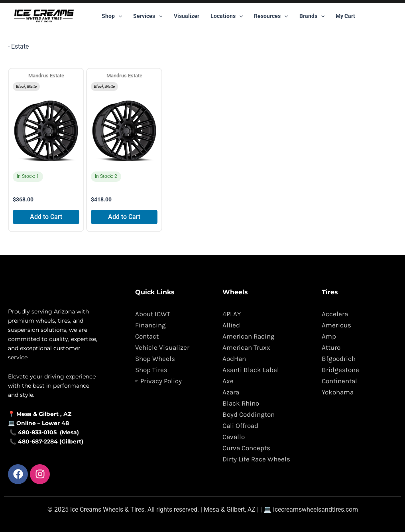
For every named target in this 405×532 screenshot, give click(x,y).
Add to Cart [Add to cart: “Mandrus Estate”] (46, 217)
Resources (271, 16)
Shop (112, 16)
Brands (312, 16)
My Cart (345, 16)
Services (148, 16)
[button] (118, 16)
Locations (227, 16)
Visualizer (187, 16)
